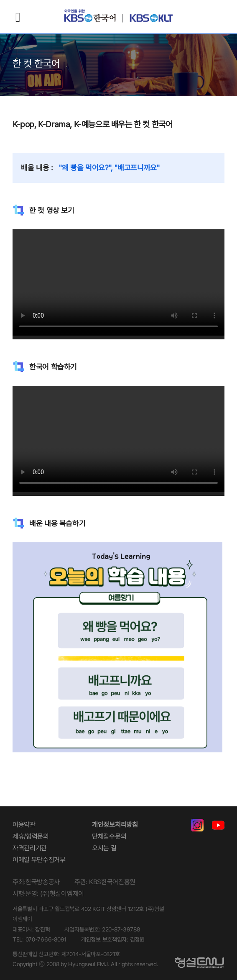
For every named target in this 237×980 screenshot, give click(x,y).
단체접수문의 (109, 836)
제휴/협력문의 (31, 836)
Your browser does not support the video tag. (118, 282)
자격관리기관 (30, 848)
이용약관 (24, 825)
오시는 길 (104, 848)
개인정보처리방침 (115, 825)
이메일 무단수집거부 (39, 860)
